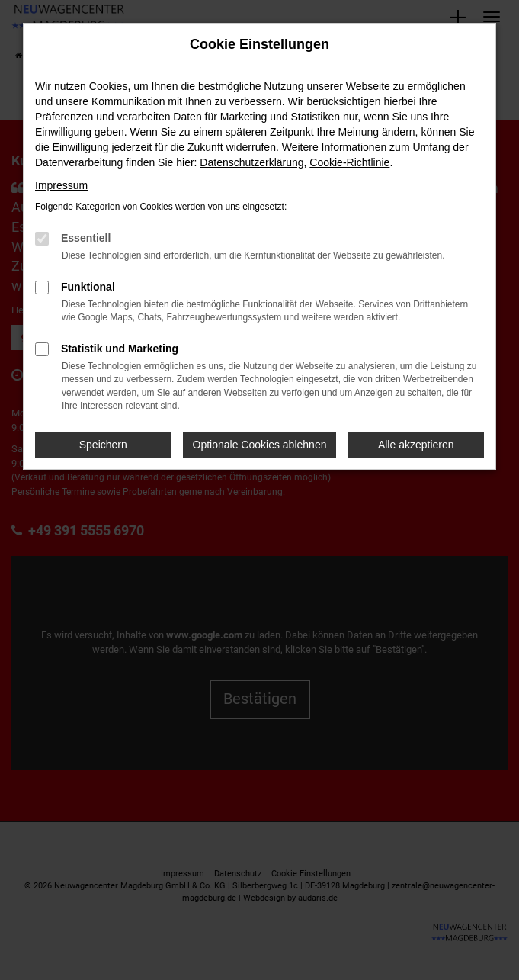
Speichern (103, 445)
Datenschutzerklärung (251, 162)
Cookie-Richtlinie (349, 162)
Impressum (61, 185)
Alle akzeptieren (416, 445)
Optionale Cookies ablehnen (260, 445)
